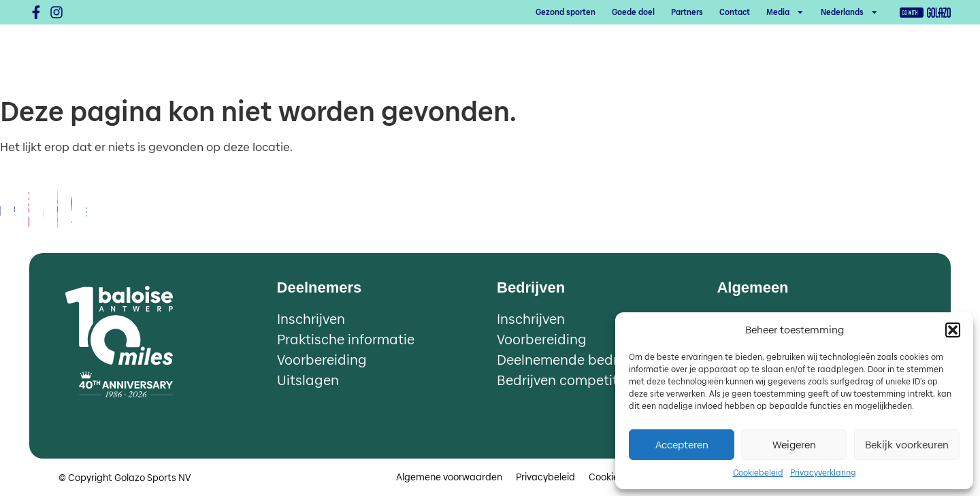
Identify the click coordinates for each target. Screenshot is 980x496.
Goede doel (633, 12)
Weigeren (794, 445)
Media (785, 12)
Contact (735, 12)
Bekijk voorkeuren (907, 445)
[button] (953, 330)
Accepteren (682, 445)
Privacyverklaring (823, 473)
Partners (687, 12)
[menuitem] (850, 12)
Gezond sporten (566, 12)
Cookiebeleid (758, 473)
